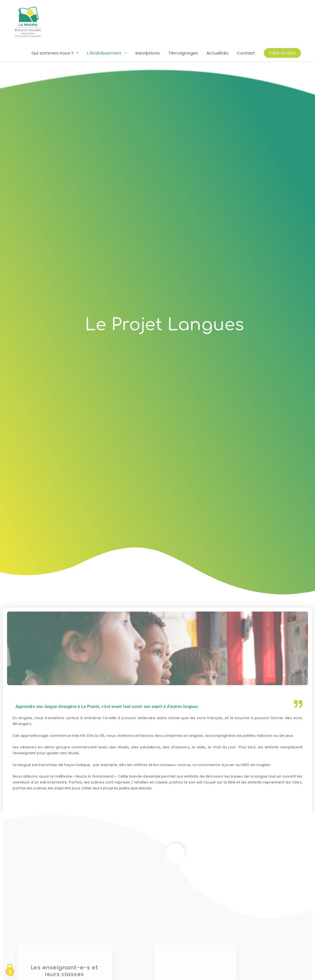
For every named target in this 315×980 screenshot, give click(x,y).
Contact (246, 53)
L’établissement (104, 53)
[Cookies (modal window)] (10, 970)
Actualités (217, 53)
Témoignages (183, 53)
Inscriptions (148, 53)
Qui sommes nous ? (52, 53)
